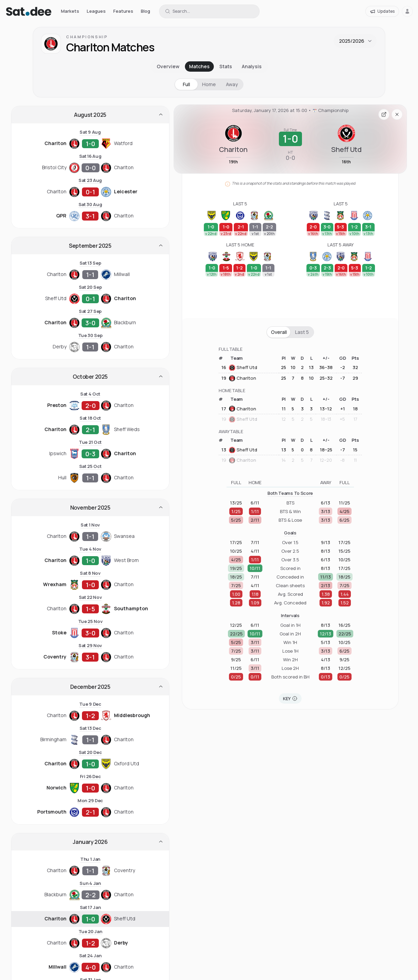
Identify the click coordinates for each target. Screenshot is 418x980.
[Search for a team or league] (209, 11)
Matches (199, 66)
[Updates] (382, 11)
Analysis (252, 66)
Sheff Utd (243, 368)
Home (209, 84)
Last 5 (302, 332)
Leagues (96, 11)
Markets (70, 11)
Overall (279, 332)
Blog (145, 11)
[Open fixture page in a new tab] (384, 114)
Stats (226, 66)
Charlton (243, 378)
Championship (87, 37)
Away (232, 84)
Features (123, 11)
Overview (168, 66)
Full (186, 84)
